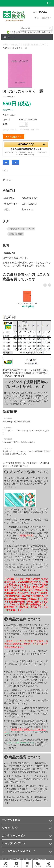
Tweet (5, 169)
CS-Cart (42, 858)
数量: (5, 124)
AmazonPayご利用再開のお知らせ (16, 420)
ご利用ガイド (14, 32)
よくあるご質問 (34, 32)
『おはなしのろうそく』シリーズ (22, 228)
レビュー (9, 179)
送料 (24, 32)
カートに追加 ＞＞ (13, 137)
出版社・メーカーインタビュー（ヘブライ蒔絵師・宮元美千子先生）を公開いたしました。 (27, 451)
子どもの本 (15, 45)
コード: (6, 120)
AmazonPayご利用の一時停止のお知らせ (19, 441)
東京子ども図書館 (16, 233)
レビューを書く (9, 96)
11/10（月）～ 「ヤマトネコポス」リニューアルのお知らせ (26, 431)
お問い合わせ (47, 32)
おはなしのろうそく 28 (27, 302)
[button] (26, 146)
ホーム (6, 45)
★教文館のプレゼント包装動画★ (27, 574)
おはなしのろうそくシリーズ (34, 45)
